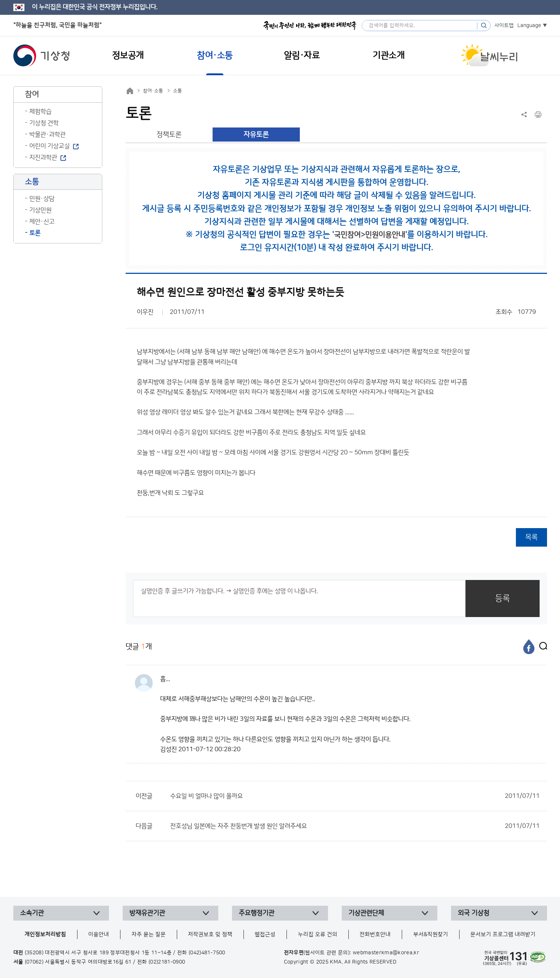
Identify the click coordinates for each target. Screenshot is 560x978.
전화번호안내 (375, 934)
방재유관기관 (147, 913)
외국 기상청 (473, 913)
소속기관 (32, 913)
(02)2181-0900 (167, 962)
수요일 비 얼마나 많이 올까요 (355, 796)
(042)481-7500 (207, 953)
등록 (503, 598)
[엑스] (541, 647)
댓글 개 (139, 647)
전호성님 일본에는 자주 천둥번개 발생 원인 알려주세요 (355, 826)
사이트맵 (504, 26)
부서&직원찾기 (431, 934)
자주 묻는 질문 (149, 934)
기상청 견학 (44, 123)
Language (529, 26)
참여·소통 (153, 91)
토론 (35, 233)
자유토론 (256, 135)
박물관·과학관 (47, 135)
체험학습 (40, 112)
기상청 (42, 56)
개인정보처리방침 (45, 934)
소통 (178, 91)
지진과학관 (43, 158)
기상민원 (40, 210)
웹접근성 (265, 934)
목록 (531, 537)
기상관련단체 (366, 913)
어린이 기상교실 (49, 146)
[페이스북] (529, 647)
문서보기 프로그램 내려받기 (503, 934)
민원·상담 (42, 199)
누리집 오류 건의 (318, 934)
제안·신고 (42, 222)
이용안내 (99, 934)
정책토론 (169, 135)
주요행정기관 (256, 913)
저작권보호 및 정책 (210, 934)
